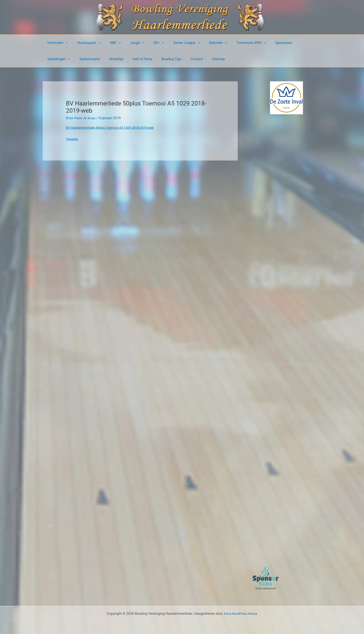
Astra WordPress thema (240, 614)
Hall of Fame (105, 59)
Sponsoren (264, 43)
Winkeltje (81, 59)
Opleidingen (291, 43)
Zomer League (174, 43)
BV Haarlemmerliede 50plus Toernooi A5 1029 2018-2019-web (114, 128)
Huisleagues (85, 43)
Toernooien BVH (234, 43)
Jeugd (129, 43)
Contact (154, 59)
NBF (110, 43)
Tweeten (73, 139)
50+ (148, 43)
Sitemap (174, 59)
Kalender (203, 43)
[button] (64, 43)
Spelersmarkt (57, 59)
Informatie (56, 43)
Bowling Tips (131, 59)
